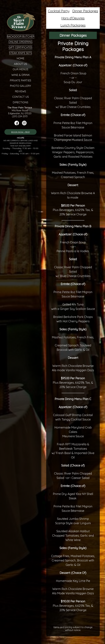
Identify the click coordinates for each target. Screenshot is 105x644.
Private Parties (20, 80)
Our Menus (20, 69)
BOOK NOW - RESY (21, 132)
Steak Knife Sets (21, 53)
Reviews (20, 91)
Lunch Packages (73, 25)
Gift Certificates (20, 47)
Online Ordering (20, 42)
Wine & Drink (21, 75)
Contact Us (21, 97)
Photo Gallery (20, 86)
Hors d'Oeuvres (73, 18)
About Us (20, 64)
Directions (20, 102)
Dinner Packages (85, 11)
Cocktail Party (59, 11)
